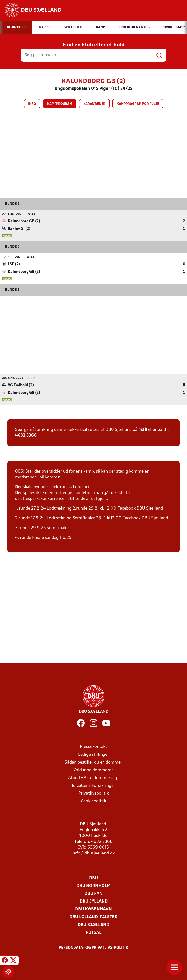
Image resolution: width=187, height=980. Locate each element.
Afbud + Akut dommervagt (93, 778)
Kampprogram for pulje (138, 104)
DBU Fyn (93, 894)
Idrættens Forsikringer (93, 786)
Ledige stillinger (94, 754)
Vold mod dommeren (93, 770)
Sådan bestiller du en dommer (93, 762)
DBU (93, 878)
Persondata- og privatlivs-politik (93, 948)
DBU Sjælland (93, 925)
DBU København (93, 909)
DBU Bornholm (93, 886)
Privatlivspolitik (94, 793)
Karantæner (94, 104)
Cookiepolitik (93, 801)
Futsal (94, 932)
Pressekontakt (93, 747)
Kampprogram (60, 104)
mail (143, 429)
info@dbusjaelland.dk (94, 853)
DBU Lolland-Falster (93, 917)
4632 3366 (26, 435)
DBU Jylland (94, 901)
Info (32, 104)
